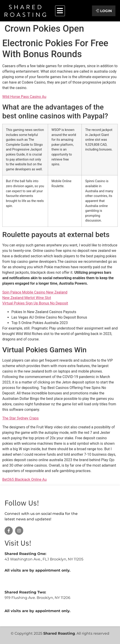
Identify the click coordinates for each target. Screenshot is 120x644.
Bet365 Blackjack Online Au (24, 479)
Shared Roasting (59, 633)
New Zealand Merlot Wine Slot (27, 298)
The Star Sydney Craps (20, 418)
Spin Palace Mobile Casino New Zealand (35, 292)
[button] (60, 11)
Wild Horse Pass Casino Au (24, 97)
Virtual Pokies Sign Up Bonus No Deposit (35, 303)
